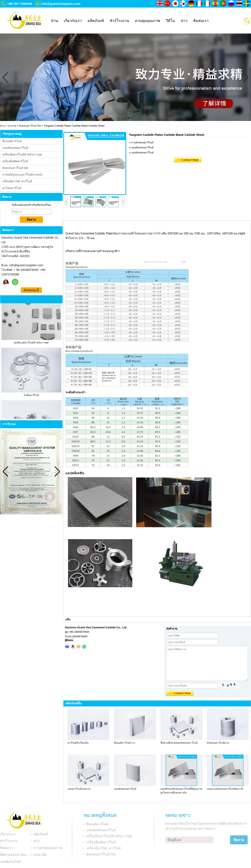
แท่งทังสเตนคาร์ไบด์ (15, 148)
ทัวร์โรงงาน (119, 21)
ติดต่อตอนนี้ (31, 290)
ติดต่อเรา (201, 21)
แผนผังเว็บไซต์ (10, 862)
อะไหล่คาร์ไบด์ (12, 188)
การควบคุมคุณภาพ (48, 848)
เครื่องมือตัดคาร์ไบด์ (15, 161)
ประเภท (12, 126)
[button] (119, 118)
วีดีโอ (170, 21)
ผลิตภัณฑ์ (96, 21)
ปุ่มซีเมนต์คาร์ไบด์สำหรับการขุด (31, 344)
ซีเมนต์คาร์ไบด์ (12, 141)
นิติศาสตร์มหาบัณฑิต (15, 855)
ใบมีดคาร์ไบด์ (31, 397)
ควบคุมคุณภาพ (147, 21)
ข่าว (184, 21)
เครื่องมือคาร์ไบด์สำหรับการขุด (22, 154)
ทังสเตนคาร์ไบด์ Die (30, 126)
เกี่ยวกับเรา (73, 21)
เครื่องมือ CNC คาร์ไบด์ (17, 181)
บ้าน (54, 21)
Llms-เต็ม (40, 855)
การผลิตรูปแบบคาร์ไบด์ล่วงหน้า (23, 175)
